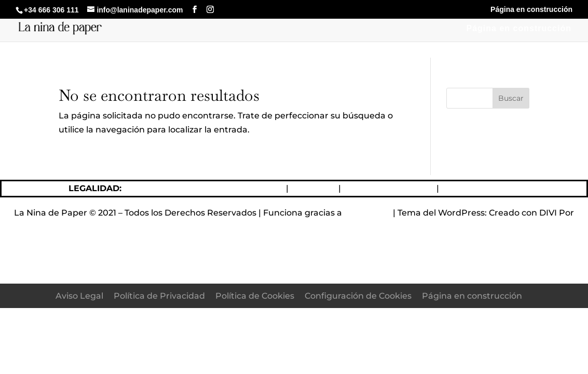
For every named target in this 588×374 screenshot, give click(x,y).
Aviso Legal (312, 188)
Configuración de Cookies (358, 296)
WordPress (367, 213)
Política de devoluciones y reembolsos (204, 188)
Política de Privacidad (389, 188)
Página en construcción (531, 10)
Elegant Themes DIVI (294, 227)
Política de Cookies (481, 188)
